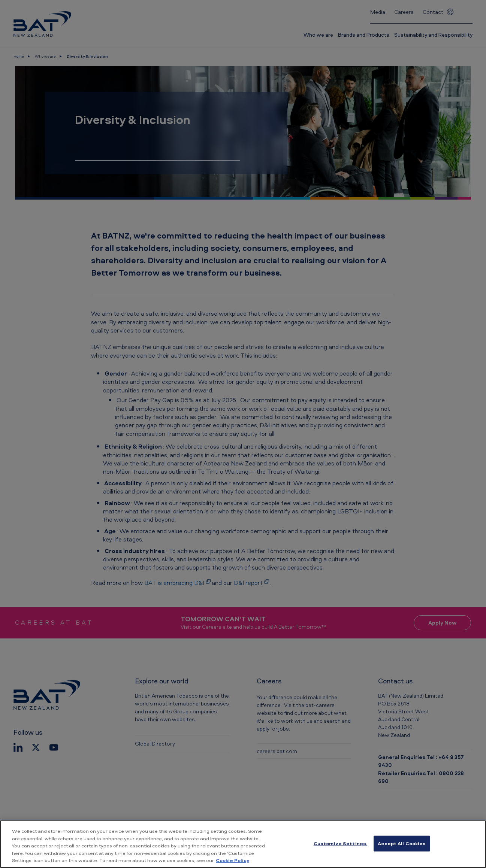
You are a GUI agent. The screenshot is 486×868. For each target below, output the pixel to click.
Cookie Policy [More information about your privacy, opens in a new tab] (233, 860)
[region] (243, 844)
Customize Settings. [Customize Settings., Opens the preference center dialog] (340, 843)
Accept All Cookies (402, 843)
